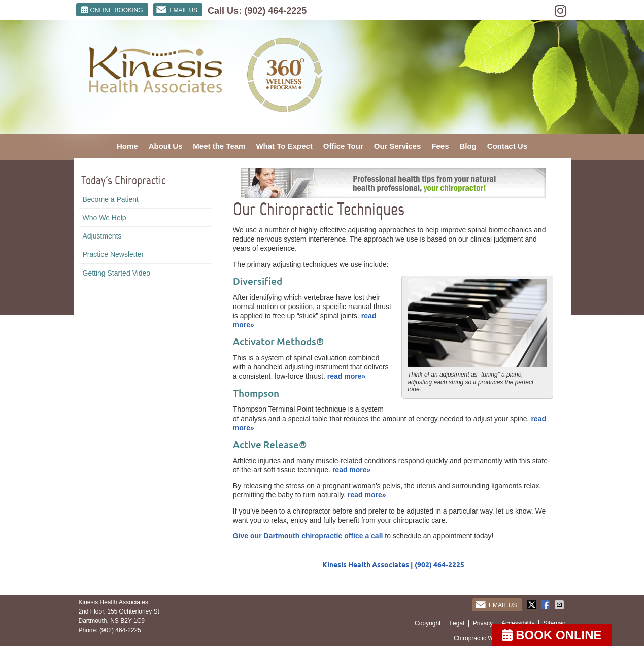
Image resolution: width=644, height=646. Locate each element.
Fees (440, 146)
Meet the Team (219, 146)
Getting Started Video (117, 273)
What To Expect (284, 146)
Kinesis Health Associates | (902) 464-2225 (393, 565)
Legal (456, 623)
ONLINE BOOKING (112, 10)
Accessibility (518, 623)
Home (127, 146)
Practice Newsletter (113, 254)
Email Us (177, 10)
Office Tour (343, 146)
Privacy (483, 623)
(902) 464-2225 (275, 11)
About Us (166, 146)
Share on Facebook (547, 605)
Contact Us (507, 146)
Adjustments (102, 236)
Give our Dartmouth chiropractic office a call (308, 536)
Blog (468, 146)
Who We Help (105, 218)
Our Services (398, 146)
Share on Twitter (533, 605)
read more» (346, 376)
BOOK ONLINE (552, 635)
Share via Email (560, 605)
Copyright (428, 623)
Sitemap (554, 623)
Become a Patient (111, 199)
